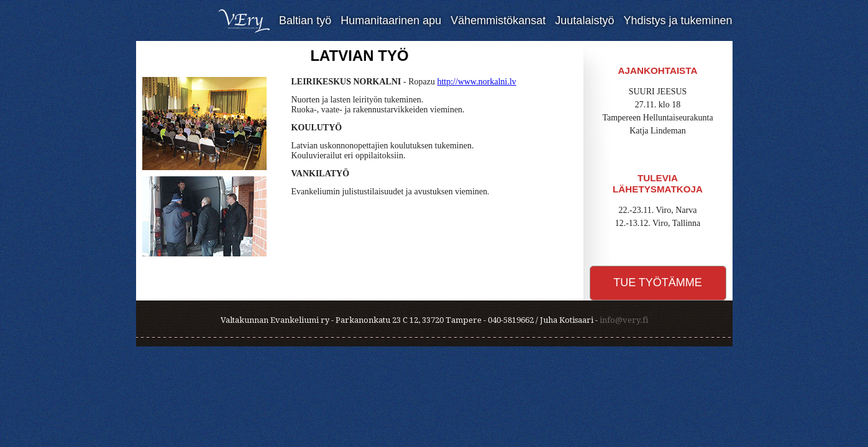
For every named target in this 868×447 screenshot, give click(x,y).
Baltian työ (305, 20)
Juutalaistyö (584, 20)
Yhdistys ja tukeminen (678, 20)
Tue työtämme (658, 282)
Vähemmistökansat (498, 20)
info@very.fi (624, 320)
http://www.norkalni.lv (476, 82)
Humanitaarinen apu (391, 20)
